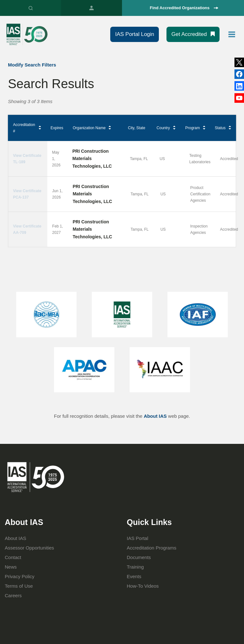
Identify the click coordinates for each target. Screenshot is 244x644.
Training (135, 567)
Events (134, 576)
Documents (139, 557)
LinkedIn (239, 74)
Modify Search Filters (32, 65)
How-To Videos (143, 586)
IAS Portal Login (135, 34)
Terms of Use (19, 586)
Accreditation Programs (152, 548)
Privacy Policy (20, 576)
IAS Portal (91, 8)
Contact (13, 557)
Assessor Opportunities (29, 548)
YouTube (239, 98)
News (11, 567)
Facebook (239, 86)
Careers (13, 595)
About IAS (155, 416)
